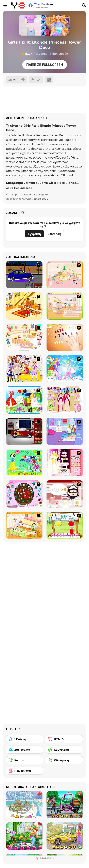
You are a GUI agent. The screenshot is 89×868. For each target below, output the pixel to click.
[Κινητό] (25, 760)
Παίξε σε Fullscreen (45, 65)
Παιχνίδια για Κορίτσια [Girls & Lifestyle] (36, 194)
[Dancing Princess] (65, 369)
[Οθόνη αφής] (64, 760)
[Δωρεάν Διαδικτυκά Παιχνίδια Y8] (18, 5)
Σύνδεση (55, 234)
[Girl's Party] (24, 337)
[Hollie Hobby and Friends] (65, 525)
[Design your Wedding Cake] (65, 463)
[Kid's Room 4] (65, 275)
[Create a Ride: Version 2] (24, 431)
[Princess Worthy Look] (24, 400)
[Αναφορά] (36, 80)
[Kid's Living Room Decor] (24, 306)
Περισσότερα (44, 858)
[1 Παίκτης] (25, 739)
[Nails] (65, 337)
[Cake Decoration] (24, 494)
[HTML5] (64, 739)
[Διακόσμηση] (25, 750)
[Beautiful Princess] (24, 369)
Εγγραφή (34, 234)
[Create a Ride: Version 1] (24, 275)
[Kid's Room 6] (65, 306)
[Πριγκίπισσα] (25, 771)
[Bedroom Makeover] (65, 431)
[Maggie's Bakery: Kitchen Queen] (65, 494)
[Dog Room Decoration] (24, 525)
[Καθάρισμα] (64, 750)
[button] (19, 188)
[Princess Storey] (24, 463)
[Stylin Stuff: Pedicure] (65, 400)
